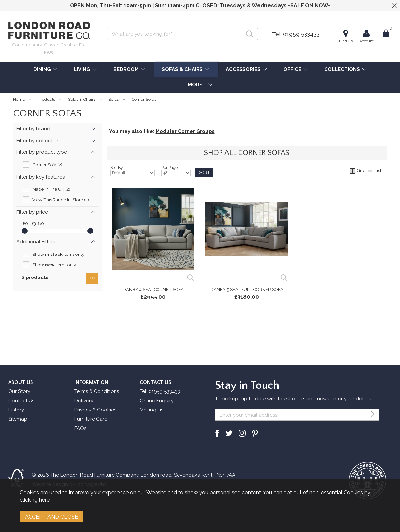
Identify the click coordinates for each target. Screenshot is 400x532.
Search (107, 28)
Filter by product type (42, 152)
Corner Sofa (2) (47, 165)
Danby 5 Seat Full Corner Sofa (247, 289)
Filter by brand (33, 129)
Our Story (19, 391)
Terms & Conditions (97, 391)
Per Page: (176, 171)
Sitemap (18, 419)
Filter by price (32, 212)
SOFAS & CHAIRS (182, 69)
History (16, 410)
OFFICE (292, 69)
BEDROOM (126, 69)
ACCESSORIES (243, 69)
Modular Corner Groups (185, 131)
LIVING (82, 69)
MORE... (197, 85)
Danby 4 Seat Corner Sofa (153, 289)
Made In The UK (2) (51, 189)
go (92, 278)
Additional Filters (36, 242)
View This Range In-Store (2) (61, 200)
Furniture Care (91, 419)
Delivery (84, 401)
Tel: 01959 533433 (296, 34)
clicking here (35, 500)
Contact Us (21, 401)
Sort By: (133, 171)
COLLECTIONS (342, 69)
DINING (42, 69)
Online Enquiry (157, 401)
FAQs (80, 428)
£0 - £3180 (33, 223)
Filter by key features (41, 177)
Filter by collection (38, 141)
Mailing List (152, 410)
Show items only (58, 254)
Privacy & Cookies (95, 410)
